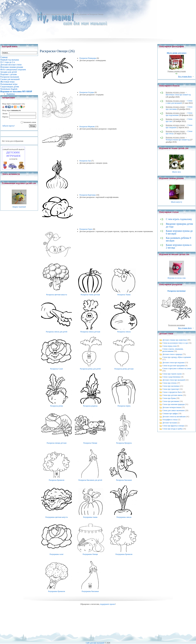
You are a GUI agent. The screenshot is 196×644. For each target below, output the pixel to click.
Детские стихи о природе (172, 354)
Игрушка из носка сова (177, 278)
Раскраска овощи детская (57, 443)
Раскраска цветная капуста (57, 295)
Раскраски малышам (79, 14)
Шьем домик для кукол (176, 53)
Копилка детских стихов (175, 92)
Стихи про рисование (171, 401)
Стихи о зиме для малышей (179, 102)
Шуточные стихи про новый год (178, 95)
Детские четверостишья (172, 407)
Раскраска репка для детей (90, 369)
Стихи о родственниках (172, 377)
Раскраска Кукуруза (124, 443)
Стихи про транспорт (171, 389)
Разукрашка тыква (90, 517)
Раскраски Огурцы (87, 92)
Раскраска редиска (90, 406)
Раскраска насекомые (177, 291)
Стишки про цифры (170, 414)
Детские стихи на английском (174, 417)
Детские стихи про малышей (174, 380)
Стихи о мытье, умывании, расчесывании (173, 350)
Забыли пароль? (8, 126)
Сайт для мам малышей (95, 643)
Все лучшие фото (185, 76)
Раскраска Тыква (124, 295)
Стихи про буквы (169, 398)
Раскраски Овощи (96, 14)
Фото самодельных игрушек (57, 14)
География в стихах (170, 420)
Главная (40, 14)
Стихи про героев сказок (172, 374)
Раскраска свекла (124, 332)
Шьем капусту (176, 202)
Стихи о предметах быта (172, 392)
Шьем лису (176, 172)
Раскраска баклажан (124, 480)
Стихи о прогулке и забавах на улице (177, 368)
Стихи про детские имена (172, 395)
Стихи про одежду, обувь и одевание (177, 357)
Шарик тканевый (19, 207)
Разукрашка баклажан (90, 591)
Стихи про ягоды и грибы (172, 429)
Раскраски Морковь (87, 127)
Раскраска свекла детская (90, 332)
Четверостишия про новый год (178, 140)
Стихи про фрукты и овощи (173, 426)
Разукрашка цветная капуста (57, 517)
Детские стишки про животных (175, 340)
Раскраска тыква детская (90, 295)
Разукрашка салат (57, 554)
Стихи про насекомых (171, 386)
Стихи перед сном (170, 346)
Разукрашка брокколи (124, 554)
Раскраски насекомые (177, 325)
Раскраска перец (124, 406)
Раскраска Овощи (90, 443)
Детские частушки (170, 423)
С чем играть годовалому (179, 219)
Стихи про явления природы (174, 404)
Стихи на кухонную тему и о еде (175, 343)
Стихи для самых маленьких (174, 410)
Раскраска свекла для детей (57, 332)
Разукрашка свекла (124, 517)
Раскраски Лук (85, 161)
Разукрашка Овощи (90, 554)
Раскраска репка (57, 406)
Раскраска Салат (57, 369)
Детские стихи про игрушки (173, 363)
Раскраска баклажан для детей (90, 480)
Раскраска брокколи (57, 480)
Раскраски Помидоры (88, 58)
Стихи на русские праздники (174, 366)
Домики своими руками (177, 71)
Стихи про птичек (170, 383)
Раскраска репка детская (124, 369)
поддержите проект (108, 604)
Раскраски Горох (86, 229)
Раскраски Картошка (88, 195)
